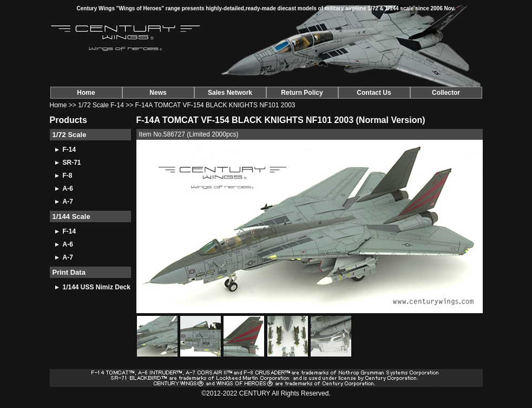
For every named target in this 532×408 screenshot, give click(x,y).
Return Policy (302, 93)
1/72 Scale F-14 (101, 105)
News (158, 93)
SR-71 (72, 163)
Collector (446, 93)
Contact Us (374, 93)
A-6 (68, 189)
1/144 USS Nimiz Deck (97, 287)
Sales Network (230, 93)
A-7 (68, 202)
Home (86, 93)
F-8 (68, 176)
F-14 (70, 150)
